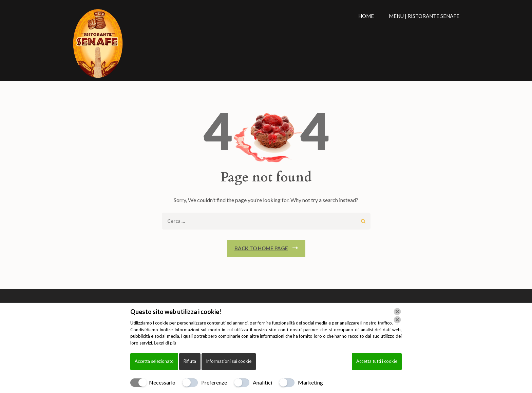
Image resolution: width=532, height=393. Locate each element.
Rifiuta (190, 361)
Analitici (262, 382)
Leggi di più (165, 343)
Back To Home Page (261, 248)
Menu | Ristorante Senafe (424, 16)
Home (366, 16)
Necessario (162, 382)
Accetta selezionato (154, 361)
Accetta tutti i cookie (377, 361)
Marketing (310, 382)
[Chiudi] (397, 316)
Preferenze (214, 382)
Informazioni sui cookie (229, 361)
